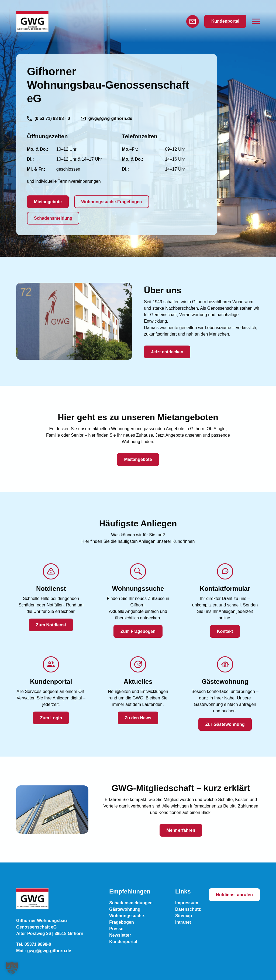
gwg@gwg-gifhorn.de (107, 118)
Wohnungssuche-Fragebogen (111, 202)
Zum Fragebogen (138, 631)
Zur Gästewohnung (225, 724)
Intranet (183, 922)
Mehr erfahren (181, 830)
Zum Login (51, 718)
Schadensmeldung (53, 218)
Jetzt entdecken (167, 352)
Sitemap (184, 916)
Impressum (187, 903)
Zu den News (138, 718)
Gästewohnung (125, 909)
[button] (256, 21)
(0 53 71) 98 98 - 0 (49, 119)
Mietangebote (48, 202)
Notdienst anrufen (234, 895)
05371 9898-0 (38, 944)
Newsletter (120, 935)
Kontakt (225, 631)
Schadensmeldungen (131, 903)
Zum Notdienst (51, 625)
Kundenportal (225, 21)
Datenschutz (188, 909)
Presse (116, 929)
